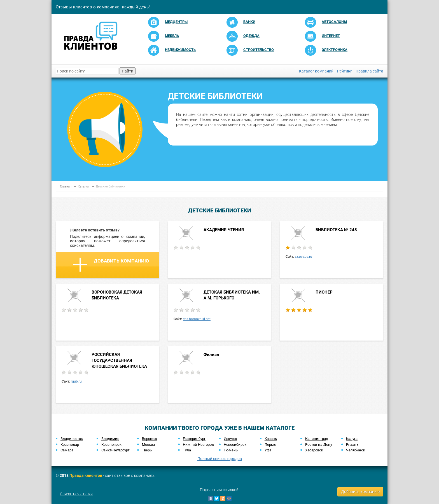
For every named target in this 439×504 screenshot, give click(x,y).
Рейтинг (345, 71)
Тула (187, 450)
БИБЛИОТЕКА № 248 (336, 230)
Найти (128, 71)
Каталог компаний (316, 71)
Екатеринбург (194, 439)
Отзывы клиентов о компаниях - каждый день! (103, 7)
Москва (148, 445)
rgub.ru (76, 381)
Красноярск (111, 445)
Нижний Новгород (198, 445)
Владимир (110, 439)
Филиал (211, 355)
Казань (271, 439)
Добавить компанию (111, 265)
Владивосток (72, 439)
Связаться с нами (76, 494)
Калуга (352, 439)
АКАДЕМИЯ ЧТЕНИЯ (224, 230)
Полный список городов (220, 459)
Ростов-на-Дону (319, 445)
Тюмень (231, 450)
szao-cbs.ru (303, 257)
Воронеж (150, 439)
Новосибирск (235, 445)
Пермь (270, 445)
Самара (67, 450)
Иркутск (230, 439)
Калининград (317, 439)
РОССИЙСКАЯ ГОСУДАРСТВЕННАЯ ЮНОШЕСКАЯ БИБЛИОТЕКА (119, 361)
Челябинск (356, 450)
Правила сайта (369, 71)
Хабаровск (314, 450)
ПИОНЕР (324, 292)
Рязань (352, 445)
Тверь (147, 450)
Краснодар (70, 445)
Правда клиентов (86, 475)
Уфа (268, 450)
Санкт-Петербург (115, 450)
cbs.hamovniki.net (197, 319)
